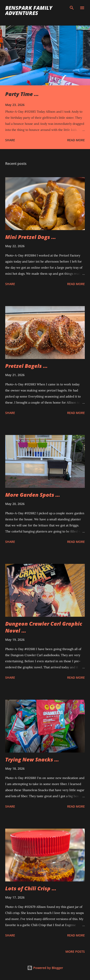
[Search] (72, 8)
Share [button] (10, 140)
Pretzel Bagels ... (26, 366)
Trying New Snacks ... (32, 759)
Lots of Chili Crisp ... (31, 888)
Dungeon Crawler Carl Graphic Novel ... (44, 627)
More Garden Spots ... (33, 495)
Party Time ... (22, 94)
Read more (76, 140)
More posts (75, 952)
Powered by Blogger (45, 968)
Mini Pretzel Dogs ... (31, 237)
